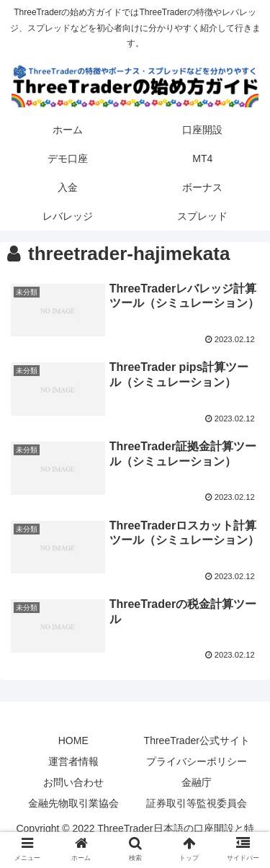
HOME (73, 741)
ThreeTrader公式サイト (197, 741)
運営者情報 (73, 761)
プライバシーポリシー (197, 761)
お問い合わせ (73, 782)
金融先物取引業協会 (73, 803)
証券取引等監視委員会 (197, 803)
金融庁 (197, 782)
